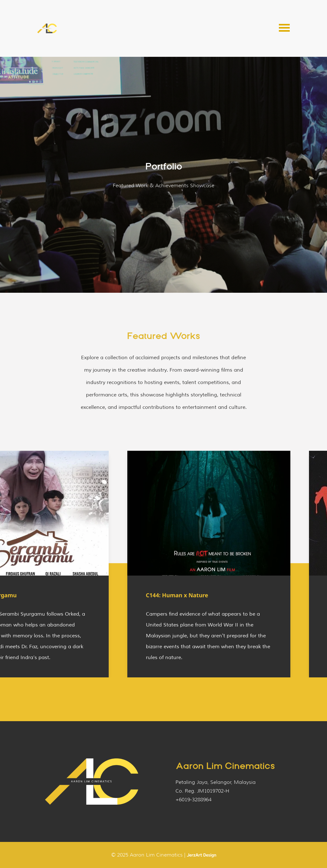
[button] (284, 29)
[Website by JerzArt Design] (202, 855)
